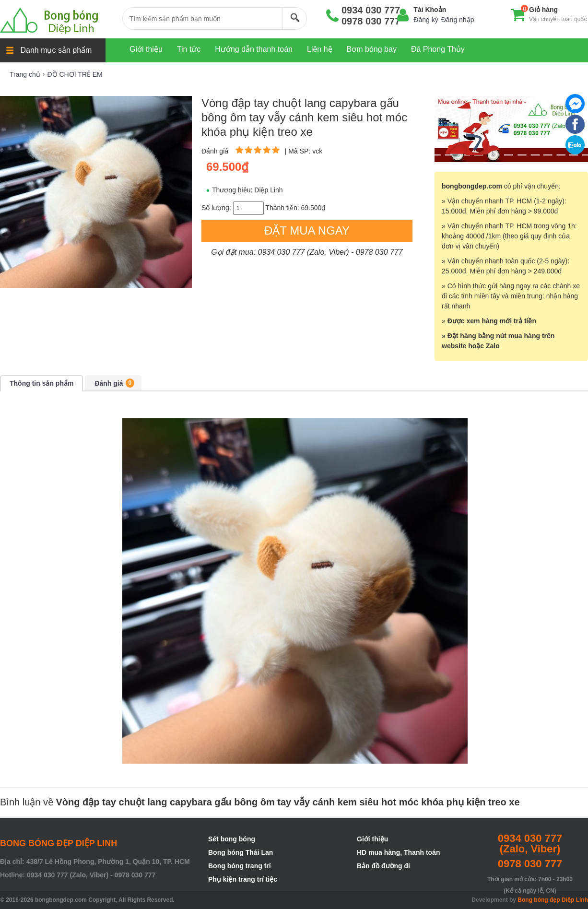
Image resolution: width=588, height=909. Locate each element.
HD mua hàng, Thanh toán (398, 852)
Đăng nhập (458, 20)
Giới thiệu (372, 839)
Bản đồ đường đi (383, 866)
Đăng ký (426, 20)
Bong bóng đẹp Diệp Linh (553, 900)
